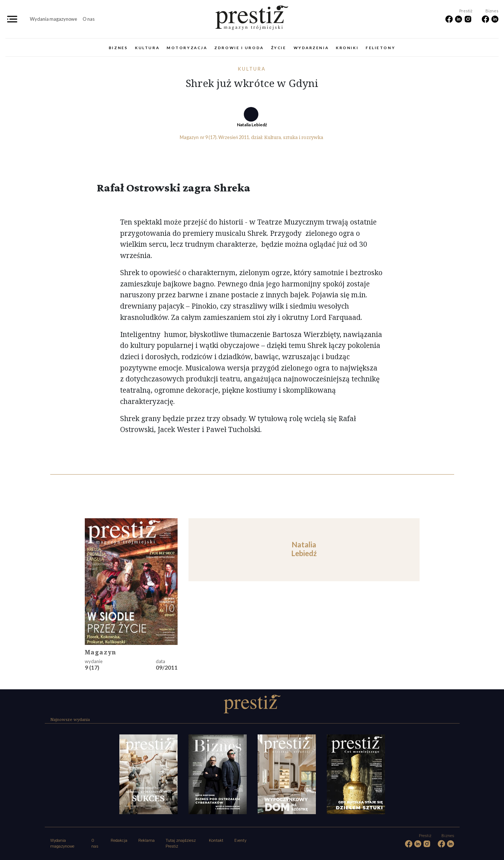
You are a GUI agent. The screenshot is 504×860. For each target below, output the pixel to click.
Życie (279, 48)
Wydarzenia (311, 48)
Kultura (147, 48)
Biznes (118, 48)
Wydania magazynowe (53, 19)
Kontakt (216, 841)
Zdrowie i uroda (239, 48)
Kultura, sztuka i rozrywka (294, 137)
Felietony (380, 48)
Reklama (146, 841)
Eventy (240, 841)
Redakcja (119, 841)
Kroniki (347, 48)
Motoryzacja (187, 48)
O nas (89, 19)
